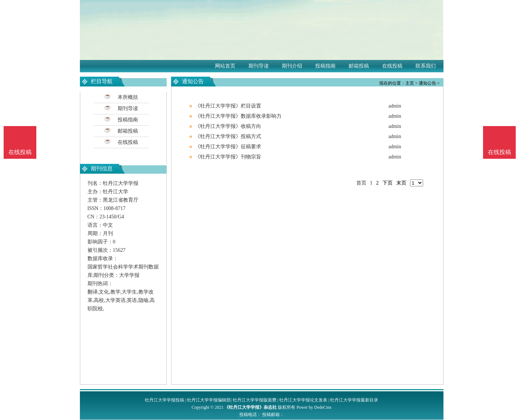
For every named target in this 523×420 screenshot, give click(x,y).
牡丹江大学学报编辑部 (209, 400)
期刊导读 (259, 66)
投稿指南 (325, 66)
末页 (401, 183)
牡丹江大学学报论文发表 (303, 400)
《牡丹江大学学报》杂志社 (251, 407)
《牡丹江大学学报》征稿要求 (228, 147)
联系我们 (426, 66)
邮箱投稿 (359, 66)
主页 (410, 83)
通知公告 (427, 83)
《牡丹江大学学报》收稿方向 (228, 126)
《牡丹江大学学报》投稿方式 (228, 136)
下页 (388, 183)
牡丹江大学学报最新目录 (354, 400)
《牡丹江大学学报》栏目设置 (228, 106)
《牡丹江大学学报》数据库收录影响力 (238, 116)
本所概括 (128, 97)
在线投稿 (392, 66)
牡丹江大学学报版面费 (255, 400)
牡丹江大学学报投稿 (165, 400)
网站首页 (225, 66)
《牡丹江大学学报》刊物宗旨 (228, 157)
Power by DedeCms (314, 407)
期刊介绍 (292, 66)
